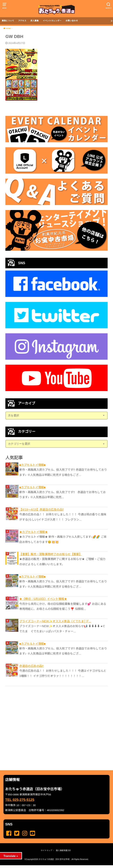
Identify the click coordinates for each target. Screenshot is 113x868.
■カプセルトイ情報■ (32, 465)
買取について (8, 21)
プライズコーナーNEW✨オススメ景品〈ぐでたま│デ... (55, 621)
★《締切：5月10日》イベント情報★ (43, 599)
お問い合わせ (72, 21)
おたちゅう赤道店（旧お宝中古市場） (55, 859)
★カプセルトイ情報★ (33, 532)
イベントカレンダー (52, 21)
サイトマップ (46, 850)
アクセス (22, 21)
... (54, 866)
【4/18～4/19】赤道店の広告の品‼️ (42, 510)
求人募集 (34, 21)
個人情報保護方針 (63, 850)
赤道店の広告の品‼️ (31, 666)
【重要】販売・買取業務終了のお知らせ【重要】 (51, 554)
